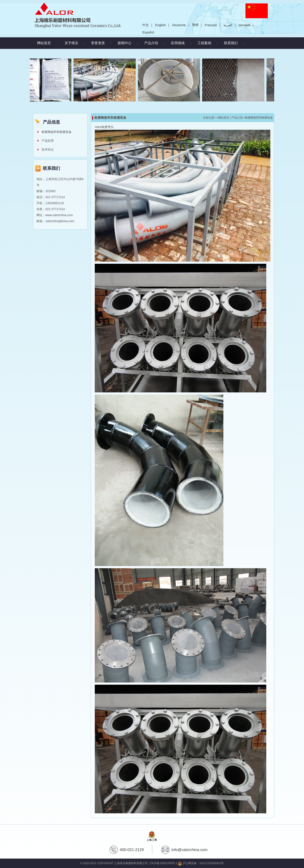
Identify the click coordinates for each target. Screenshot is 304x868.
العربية (228, 25)
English (160, 25)
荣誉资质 (98, 43)
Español (148, 32)
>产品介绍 (236, 118)
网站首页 (44, 43)
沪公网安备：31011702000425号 (201, 863)
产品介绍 (151, 43)
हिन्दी (195, 25)
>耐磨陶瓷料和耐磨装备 (258, 118)
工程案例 (204, 43)
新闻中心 (125, 43)
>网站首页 (223, 118)
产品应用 (48, 141)
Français (211, 25)
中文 (146, 25)
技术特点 (48, 149)
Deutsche (179, 25)
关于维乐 (71, 43)
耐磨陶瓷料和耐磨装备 (57, 132)
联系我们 (231, 43)
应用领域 (178, 43)
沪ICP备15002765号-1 (163, 863)
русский (244, 25)
